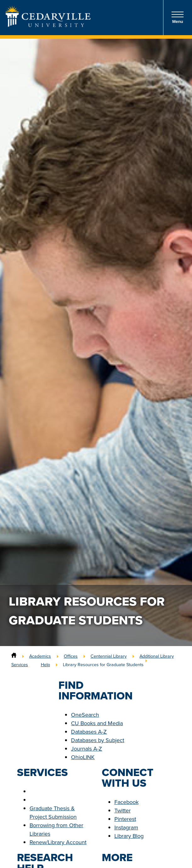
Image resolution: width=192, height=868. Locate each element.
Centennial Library (109, 656)
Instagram (126, 828)
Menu (178, 17)
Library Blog (129, 836)
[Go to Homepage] (48, 25)
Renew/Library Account (58, 842)
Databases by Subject (98, 740)
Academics (40, 656)
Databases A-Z (89, 732)
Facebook (126, 802)
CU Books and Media (97, 723)
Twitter (123, 811)
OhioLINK (83, 757)
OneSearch (85, 715)
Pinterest (125, 819)
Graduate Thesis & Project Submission (53, 813)
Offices (71, 656)
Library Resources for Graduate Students (103, 665)
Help (45, 665)
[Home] (14, 656)
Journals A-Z (87, 749)
